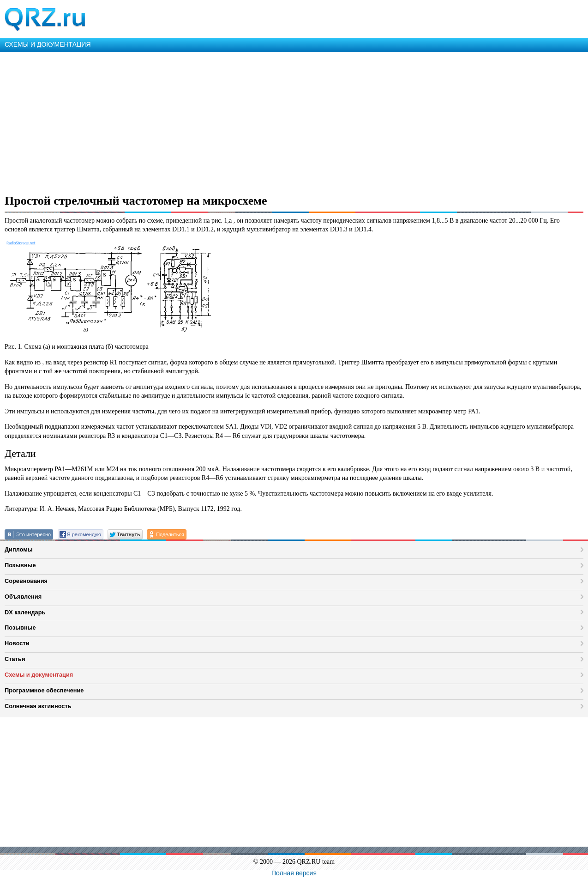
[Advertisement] (277, 121)
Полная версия (294, 873)
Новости (17, 643)
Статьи (15, 659)
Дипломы (19, 549)
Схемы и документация (39, 675)
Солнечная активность (38, 706)
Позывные (20, 565)
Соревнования (26, 581)
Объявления (23, 597)
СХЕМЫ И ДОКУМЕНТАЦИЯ (48, 44)
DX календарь (25, 612)
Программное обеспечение (44, 690)
